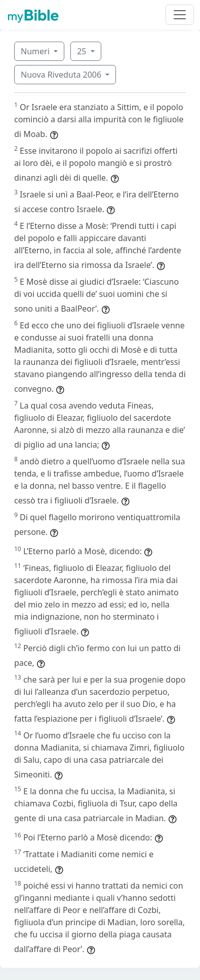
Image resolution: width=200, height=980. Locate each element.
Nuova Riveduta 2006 (62, 75)
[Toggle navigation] (180, 15)
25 (83, 51)
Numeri (36, 51)
